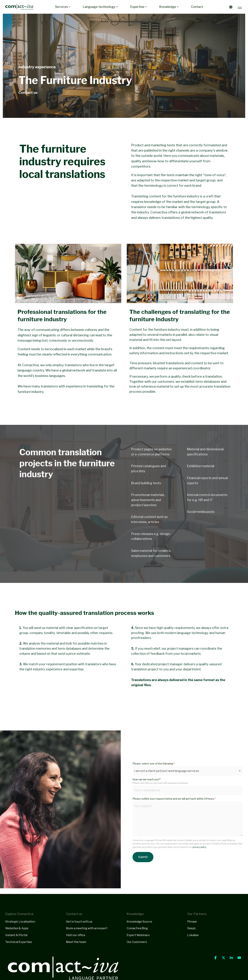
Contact (197, 7)
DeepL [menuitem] (192, 928)
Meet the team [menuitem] (76, 942)
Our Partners (197, 914)
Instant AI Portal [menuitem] (16, 935)
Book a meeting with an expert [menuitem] (87, 928)
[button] (240, 7)
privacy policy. (199, 847)
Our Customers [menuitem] (137, 942)
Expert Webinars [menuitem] (138, 935)
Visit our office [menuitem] (76, 935)
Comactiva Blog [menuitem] (137, 928)
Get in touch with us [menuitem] (79, 922)
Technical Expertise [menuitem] (19, 942)
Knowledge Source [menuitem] (139, 922)
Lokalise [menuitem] (193, 935)
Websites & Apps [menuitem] (17, 928)
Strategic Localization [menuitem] (20, 922)
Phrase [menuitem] (192, 922)
